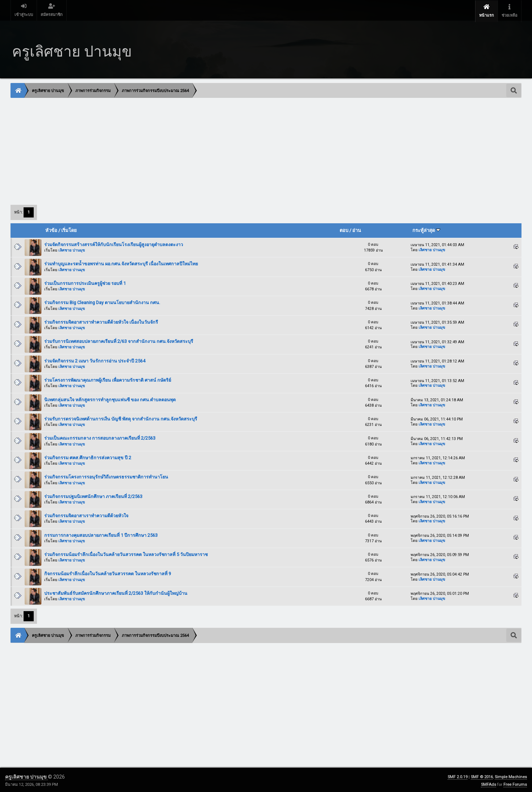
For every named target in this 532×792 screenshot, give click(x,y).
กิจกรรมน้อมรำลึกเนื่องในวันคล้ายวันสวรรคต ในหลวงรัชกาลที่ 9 (108, 573)
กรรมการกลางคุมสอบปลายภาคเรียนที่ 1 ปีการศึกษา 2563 (101, 534)
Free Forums (515, 783)
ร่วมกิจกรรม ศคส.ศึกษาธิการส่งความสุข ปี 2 (88, 457)
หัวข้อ (51, 229)
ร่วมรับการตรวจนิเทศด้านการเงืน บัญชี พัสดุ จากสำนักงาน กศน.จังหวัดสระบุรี (121, 418)
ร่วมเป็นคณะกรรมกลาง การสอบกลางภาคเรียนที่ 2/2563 (100, 437)
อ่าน (357, 229)
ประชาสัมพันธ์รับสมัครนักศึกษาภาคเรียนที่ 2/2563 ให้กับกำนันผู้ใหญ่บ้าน (116, 592)
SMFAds (489, 783)
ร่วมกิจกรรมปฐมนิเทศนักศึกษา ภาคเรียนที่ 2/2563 (93, 495)
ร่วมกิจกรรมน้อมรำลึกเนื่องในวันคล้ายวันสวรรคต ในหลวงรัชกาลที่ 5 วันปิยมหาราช (126, 553)
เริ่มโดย (69, 229)
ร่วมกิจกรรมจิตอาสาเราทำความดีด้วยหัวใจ (86, 515)
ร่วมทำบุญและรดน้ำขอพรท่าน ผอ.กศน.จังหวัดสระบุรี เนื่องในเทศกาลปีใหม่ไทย (121, 263)
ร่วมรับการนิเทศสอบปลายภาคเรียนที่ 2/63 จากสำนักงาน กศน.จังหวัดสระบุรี (119, 340)
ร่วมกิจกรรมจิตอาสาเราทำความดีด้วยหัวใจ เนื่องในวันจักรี (101, 321)
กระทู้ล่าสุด (426, 229)
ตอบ (344, 229)
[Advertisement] (228, 150)
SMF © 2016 (482, 776)
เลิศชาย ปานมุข (72, 249)
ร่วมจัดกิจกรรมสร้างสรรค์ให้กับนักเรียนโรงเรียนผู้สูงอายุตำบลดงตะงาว (114, 243)
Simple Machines (511, 776)
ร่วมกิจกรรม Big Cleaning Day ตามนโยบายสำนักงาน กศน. (102, 301)
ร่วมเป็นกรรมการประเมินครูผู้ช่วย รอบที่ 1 (85, 282)
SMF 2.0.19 (458, 776)
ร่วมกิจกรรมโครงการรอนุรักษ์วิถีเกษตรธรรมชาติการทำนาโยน (106, 476)
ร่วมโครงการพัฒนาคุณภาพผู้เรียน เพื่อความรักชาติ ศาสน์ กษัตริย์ (108, 379)
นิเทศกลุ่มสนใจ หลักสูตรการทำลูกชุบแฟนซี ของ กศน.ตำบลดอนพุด (110, 398)
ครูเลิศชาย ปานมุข (26, 775)
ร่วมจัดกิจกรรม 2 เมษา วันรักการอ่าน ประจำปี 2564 (95, 360)
